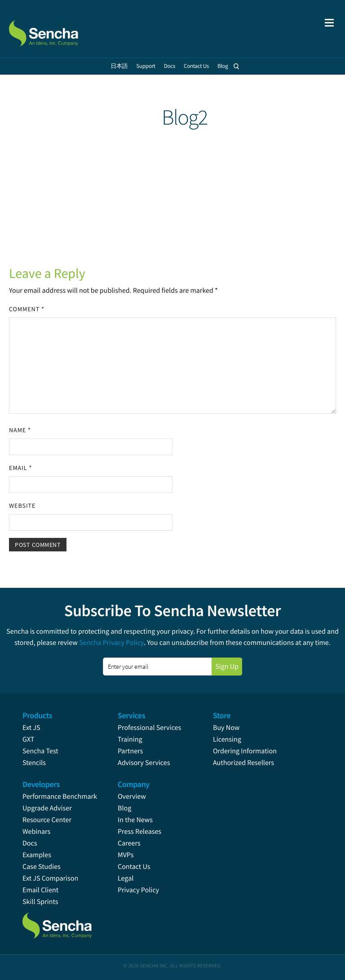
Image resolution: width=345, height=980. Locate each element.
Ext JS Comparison (50, 878)
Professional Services (149, 728)
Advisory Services (144, 763)
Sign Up (227, 667)
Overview (132, 797)
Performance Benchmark (60, 797)
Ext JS (31, 728)
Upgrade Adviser (47, 808)
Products (37, 715)
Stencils (34, 763)
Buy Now (226, 728)
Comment (27, 309)
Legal (126, 878)
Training (130, 739)
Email (20, 468)
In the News (135, 820)
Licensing (227, 739)
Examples (37, 855)
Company (134, 784)
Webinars (36, 832)
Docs (30, 843)
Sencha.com (55, 29)
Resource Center (47, 820)
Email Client (40, 890)
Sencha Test (40, 751)
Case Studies (42, 867)
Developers (41, 784)
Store (222, 715)
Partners (130, 751)
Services (131, 715)
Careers (129, 843)
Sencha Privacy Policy (111, 643)
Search (237, 66)
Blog (124, 808)
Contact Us (134, 867)
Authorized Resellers (243, 763)
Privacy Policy (138, 890)
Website (22, 506)
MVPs (126, 855)
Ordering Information (245, 751)
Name (20, 430)
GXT (28, 739)
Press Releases (139, 832)
